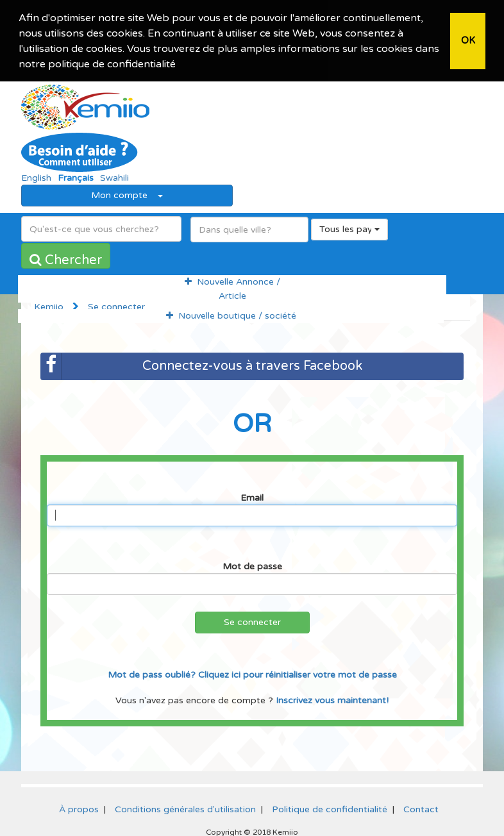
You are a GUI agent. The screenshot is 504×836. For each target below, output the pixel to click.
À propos (79, 807)
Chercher (66, 259)
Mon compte (127, 194)
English (36, 177)
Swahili (114, 177)
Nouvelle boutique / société (231, 314)
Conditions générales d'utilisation (185, 807)
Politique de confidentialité (330, 807)
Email (252, 496)
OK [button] (468, 41)
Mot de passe (252, 564)
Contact (421, 807)
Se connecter (252, 620)
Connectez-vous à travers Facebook (202, 365)
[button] (180, 65)
